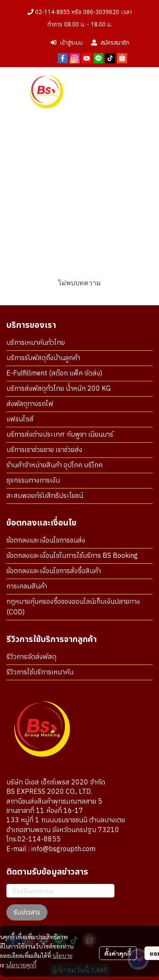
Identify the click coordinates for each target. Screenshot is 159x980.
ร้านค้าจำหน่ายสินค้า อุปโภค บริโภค (54, 465)
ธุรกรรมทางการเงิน (33, 481)
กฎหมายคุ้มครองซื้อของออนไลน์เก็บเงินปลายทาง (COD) (73, 607)
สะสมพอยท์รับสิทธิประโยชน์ (45, 496)
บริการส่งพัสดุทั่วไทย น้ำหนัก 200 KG (59, 389)
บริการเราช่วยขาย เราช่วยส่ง (44, 450)
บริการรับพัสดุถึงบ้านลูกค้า (43, 358)
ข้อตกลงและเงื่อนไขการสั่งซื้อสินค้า (54, 571)
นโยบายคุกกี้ (21, 965)
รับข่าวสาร (27, 912)
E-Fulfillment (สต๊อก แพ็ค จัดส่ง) (54, 374)
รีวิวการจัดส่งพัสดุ (31, 657)
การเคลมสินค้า (27, 587)
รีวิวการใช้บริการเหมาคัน (40, 672)
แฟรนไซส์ (20, 419)
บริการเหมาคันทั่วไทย (36, 343)
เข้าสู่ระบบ (67, 43)
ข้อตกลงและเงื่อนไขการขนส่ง (46, 541)
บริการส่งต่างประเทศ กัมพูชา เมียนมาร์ (60, 435)
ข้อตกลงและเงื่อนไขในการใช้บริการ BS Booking (72, 556)
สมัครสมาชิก (110, 43)
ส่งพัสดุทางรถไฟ (30, 404)
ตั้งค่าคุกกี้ (118, 953)
